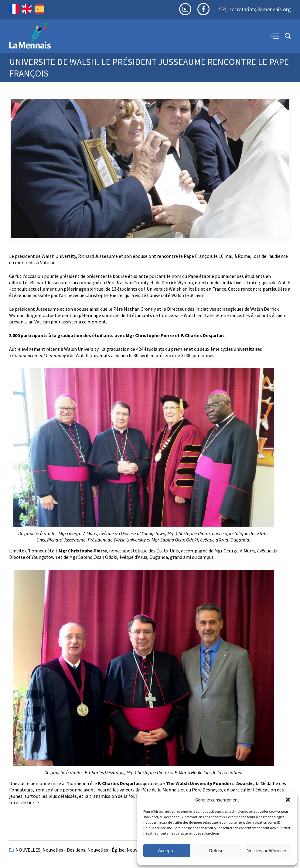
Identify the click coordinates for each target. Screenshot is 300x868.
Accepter (167, 851)
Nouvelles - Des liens (64, 850)
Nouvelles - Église (106, 850)
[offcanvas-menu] (274, 36)
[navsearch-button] (288, 36)
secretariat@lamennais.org (260, 9)
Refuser (217, 851)
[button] (288, 800)
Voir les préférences (267, 851)
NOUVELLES (28, 850)
